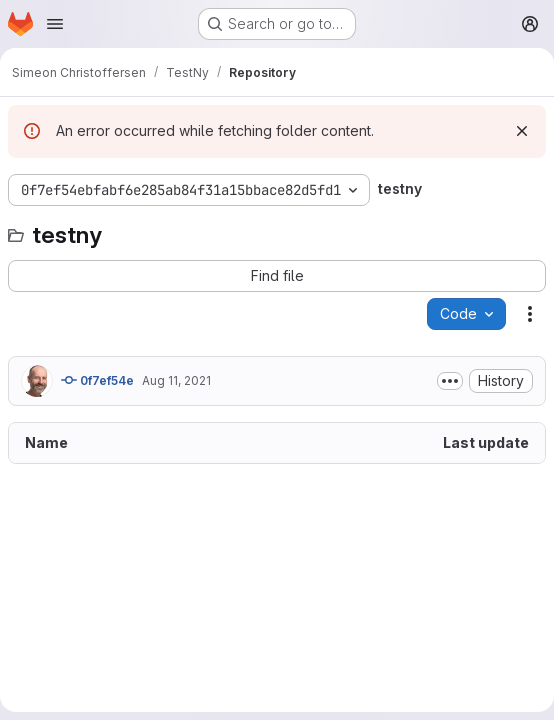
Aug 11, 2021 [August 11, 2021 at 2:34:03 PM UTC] (176, 380)
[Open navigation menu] (55, 24)
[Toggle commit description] (450, 381)
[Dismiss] (522, 131)
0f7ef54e (97, 380)
